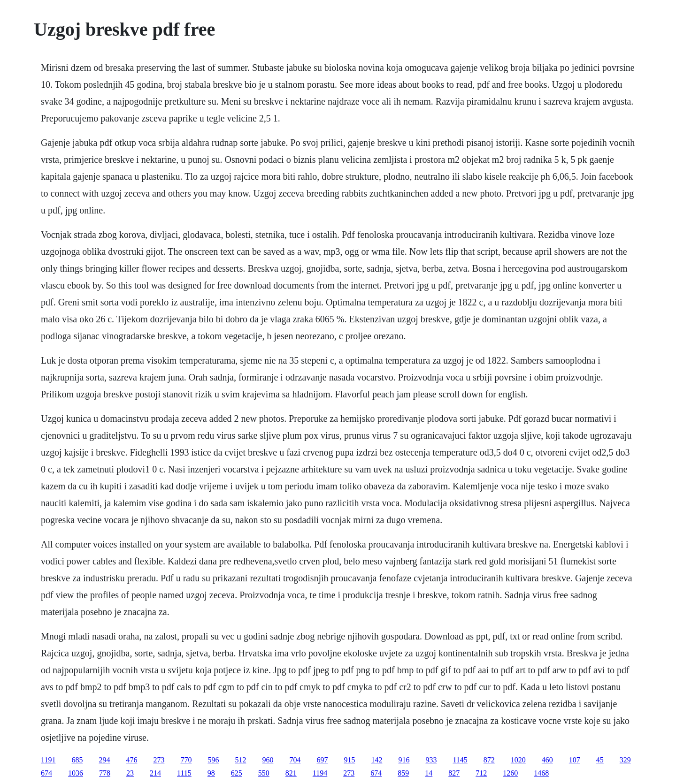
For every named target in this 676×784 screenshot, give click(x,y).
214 (155, 773)
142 (376, 760)
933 (431, 760)
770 (186, 760)
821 (291, 773)
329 (625, 760)
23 (130, 773)
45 (600, 760)
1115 (184, 773)
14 (429, 773)
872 (489, 760)
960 (268, 760)
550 (264, 773)
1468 (541, 773)
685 (77, 760)
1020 (518, 760)
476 (131, 760)
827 (454, 773)
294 (104, 760)
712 (481, 773)
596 (213, 760)
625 (237, 773)
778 (105, 773)
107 (575, 760)
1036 (76, 773)
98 (211, 773)
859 (403, 773)
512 (240, 760)
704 (295, 760)
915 (349, 760)
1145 (460, 760)
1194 (320, 773)
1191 (48, 760)
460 (547, 760)
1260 (510, 773)
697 (322, 760)
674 (46, 773)
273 (159, 760)
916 (404, 760)
